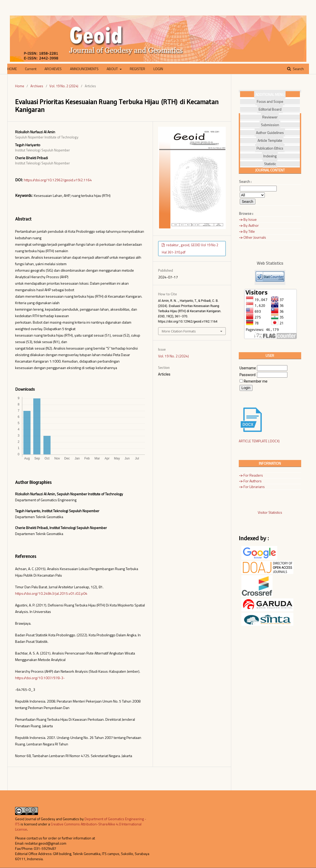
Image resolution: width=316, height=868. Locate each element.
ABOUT (113, 69)
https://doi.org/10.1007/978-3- (40, 678)
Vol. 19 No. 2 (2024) (64, 86)
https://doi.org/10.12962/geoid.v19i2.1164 (58, 180)
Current (31, 69)
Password (248, 375)
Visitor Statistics (270, 512)
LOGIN (158, 69)
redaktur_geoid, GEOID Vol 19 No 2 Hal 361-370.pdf (190, 249)
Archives (37, 86)
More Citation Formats (179, 331)
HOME (12, 69)
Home (20, 86)
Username (248, 368)
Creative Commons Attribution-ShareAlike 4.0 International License (78, 827)
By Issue (248, 219)
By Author (249, 225)
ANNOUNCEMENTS (84, 69)
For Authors (250, 481)
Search (298, 69)
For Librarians (252, 487)
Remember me (256, 381)
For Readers (251, 475)
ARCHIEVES (53, 69)
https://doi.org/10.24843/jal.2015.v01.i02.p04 (51, 593)
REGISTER (137, 69)
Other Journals (253, 237)
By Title (247, 231)
